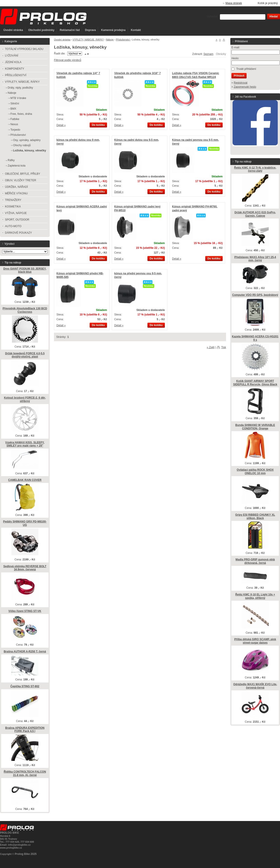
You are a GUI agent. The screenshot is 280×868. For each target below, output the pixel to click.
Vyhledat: (212, 16)
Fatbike (15, 119)
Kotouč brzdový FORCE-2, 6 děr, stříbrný (25, 399)
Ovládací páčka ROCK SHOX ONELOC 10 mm (255, 472)
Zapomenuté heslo (245, 87)
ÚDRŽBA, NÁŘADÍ (16, 187)
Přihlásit (239, 76)
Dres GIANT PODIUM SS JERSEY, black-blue (25, 270)
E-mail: (236, 47)
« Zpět (211, 347)
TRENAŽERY (13, 200)
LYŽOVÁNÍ (12, 56)
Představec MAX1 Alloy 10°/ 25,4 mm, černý (255, 259)
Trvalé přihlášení (246, 69)
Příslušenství (123, 40)
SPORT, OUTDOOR (17, 220)
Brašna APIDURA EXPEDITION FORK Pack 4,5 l (25, 730)
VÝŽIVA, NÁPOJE (16, 213)
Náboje (110, 40)
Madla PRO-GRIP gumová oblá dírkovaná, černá (255, 561)
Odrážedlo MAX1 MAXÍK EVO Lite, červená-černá (255, 686)
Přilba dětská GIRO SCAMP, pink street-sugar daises (255, 641)
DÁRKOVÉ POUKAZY (18, 233)
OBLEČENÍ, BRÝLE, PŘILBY (23, 174)
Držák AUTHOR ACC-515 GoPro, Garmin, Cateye (255, 214)
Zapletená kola (17, 166)
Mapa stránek (234, 3)
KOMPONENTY (15, 69)
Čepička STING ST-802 (25, 686)
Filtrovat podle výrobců (68, 60)
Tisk (224, 347)
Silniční (15, 104)
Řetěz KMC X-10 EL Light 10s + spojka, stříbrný (255, 596)
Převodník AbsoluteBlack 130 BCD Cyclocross (25, 310)
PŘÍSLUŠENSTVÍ (16, 75)
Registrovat (241, 83)
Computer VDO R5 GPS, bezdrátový (255, 295)
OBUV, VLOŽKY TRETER (21, 180)
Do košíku (98, 125)
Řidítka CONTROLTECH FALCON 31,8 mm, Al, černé (25, 773)
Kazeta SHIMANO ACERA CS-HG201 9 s (255, 338)
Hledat (274, 16)
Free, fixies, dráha (21, 114)
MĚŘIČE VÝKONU (16, 193)
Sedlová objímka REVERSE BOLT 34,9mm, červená (25, 568)
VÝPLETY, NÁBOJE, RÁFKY (88, 40)
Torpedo (15, 130)
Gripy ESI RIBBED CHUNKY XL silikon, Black (255, 516)
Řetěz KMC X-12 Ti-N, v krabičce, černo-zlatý (255, 169)
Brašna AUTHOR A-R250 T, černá (25, 652)
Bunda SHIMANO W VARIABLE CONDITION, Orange (255, 427)
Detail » (61, 125)
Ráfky (11, 160)
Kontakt (136, 30)
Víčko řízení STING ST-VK (25, 611)
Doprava (90, 30)
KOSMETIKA (13, 207)
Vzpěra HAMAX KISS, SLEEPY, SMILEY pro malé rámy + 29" (25, 444)
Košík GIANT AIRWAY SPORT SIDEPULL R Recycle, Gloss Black (255, 383)
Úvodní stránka (13, 30)
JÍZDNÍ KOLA (13, 62)
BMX (13, 109)
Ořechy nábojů (22, 145)
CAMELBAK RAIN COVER (25, 480)
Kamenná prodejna (113, 30)
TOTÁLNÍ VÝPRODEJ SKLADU (24, 49)
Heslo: (235, 58)
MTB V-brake (18, 98)
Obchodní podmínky (41, 30)
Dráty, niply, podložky (20, 88)
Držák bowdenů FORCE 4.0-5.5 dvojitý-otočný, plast (25, 355)
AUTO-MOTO (13, 226)
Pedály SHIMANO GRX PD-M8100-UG (25, 523)
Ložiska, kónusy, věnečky (30, 151)
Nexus (14, 124)
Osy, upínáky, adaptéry (27, 140)
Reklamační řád (70, 30)
